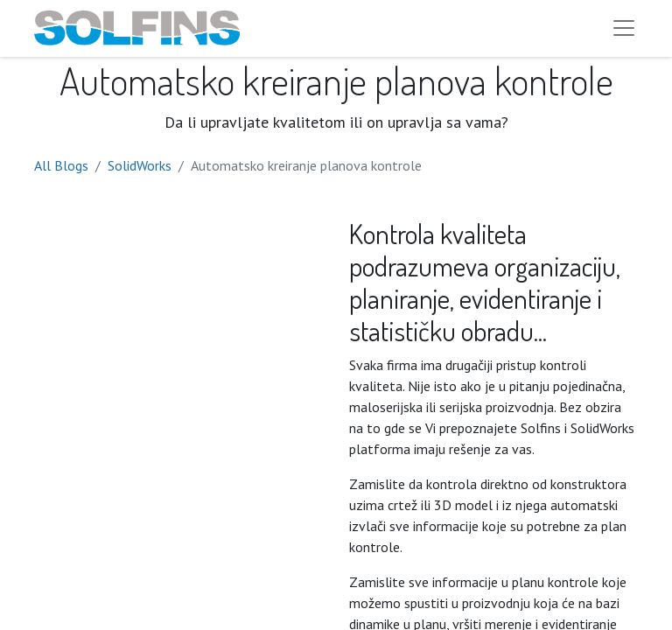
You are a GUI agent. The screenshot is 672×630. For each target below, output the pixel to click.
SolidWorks (140, 171)
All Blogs (61, 171)
